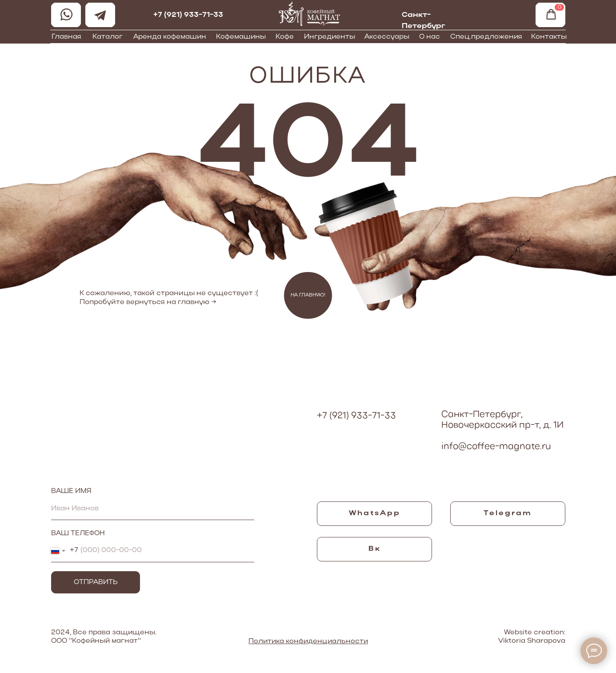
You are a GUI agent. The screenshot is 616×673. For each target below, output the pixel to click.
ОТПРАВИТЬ (96, 582)
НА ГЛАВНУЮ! (308, 295)
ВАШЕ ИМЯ (71, 491)
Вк (375, 549)
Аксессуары (387, 37)
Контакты (549, 37)
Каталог (108, 37)
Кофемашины (241, 37)
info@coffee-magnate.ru (496, 447)
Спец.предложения (486, 37)
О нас (430, 37)
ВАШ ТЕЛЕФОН (78, 533)
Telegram (508, 513)
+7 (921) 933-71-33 (188, 15)
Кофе (285, 37)
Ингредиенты (330, 37)
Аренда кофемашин (170, 37)
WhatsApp (375, 513)
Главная (66, 37)
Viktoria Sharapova (532, 641)
